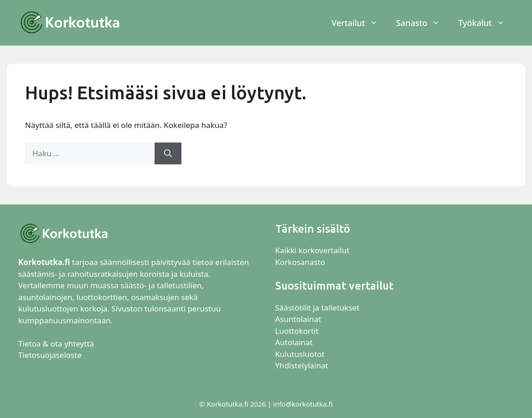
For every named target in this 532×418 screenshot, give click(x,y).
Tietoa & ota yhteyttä (56, 344)
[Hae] (168, 153)
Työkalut (486, 23)
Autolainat (294, 342)
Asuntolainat (298, 319)
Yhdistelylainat (302, 365)
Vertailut (359, 23)
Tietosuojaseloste (50, 355)
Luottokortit (298, 331)
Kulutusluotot (300, 354)
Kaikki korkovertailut (312, 250)
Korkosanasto (300, 262)
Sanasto (423, 23)
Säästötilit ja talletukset (318, 308)
